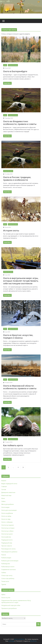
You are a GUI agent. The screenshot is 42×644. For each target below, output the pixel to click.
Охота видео (5, 507)
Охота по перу (6, 519)
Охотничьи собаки (7, 531)
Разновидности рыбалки (9, 552)
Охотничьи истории (8, 528)
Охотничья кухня (7, 534)
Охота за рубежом (7, 513)
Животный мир (6, 495)
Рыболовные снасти (8, 567)
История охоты (11, 230)
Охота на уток (6, 598)
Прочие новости (7, 546)
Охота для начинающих (9, 510)
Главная (4, 486)
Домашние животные (8, 492)
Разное (4, 555)
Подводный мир (7, 543)
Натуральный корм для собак (11, 605)
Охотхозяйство (6, 537)
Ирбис (3, 594)
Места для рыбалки (8, 504)
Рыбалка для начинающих (10, 561)
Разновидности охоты (8, 549)
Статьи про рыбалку (8, 578)
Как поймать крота (13, 445)
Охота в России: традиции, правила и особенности (17, 179)
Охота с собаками (7, 522)
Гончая (4, 489)
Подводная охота (7, 540)
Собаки (4, 572)
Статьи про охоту (13, 65)
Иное (5, 65)
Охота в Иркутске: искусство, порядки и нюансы (18, 336)
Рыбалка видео (6, 558)
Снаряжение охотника (9, 569)
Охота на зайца (6, 516)
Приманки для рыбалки (9, 608)
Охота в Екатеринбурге (15, 71)
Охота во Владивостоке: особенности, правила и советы (20, 123)
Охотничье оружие (8, 525)
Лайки (3, 501)
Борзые (4, 481)
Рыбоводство (6, 564)
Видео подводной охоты (9, 484)
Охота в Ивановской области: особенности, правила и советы (20, 387)
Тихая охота (5, 581)
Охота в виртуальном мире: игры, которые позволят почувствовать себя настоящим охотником (21, 281)
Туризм (4, 584)
